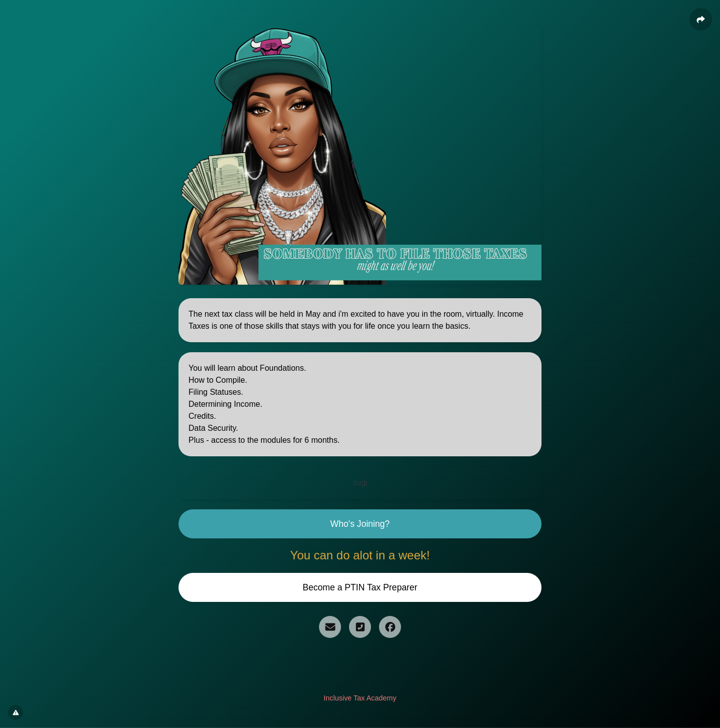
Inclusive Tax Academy (360, 698)
